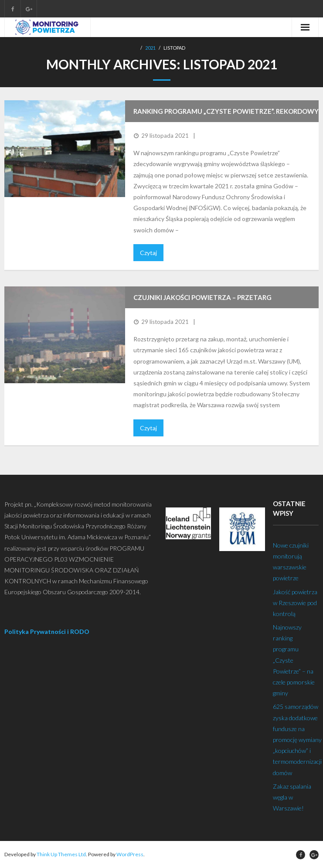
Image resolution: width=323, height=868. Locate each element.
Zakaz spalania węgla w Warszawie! (292, 797)
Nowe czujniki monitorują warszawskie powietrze (291, 562)
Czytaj (148, 253)
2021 (150, 48)
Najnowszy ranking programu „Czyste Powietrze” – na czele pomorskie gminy (294, 660)
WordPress (130, 854)
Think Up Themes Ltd (61, 854)
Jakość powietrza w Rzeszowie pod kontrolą (295, 603)
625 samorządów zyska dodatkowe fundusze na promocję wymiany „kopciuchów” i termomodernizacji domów (297, 739)
